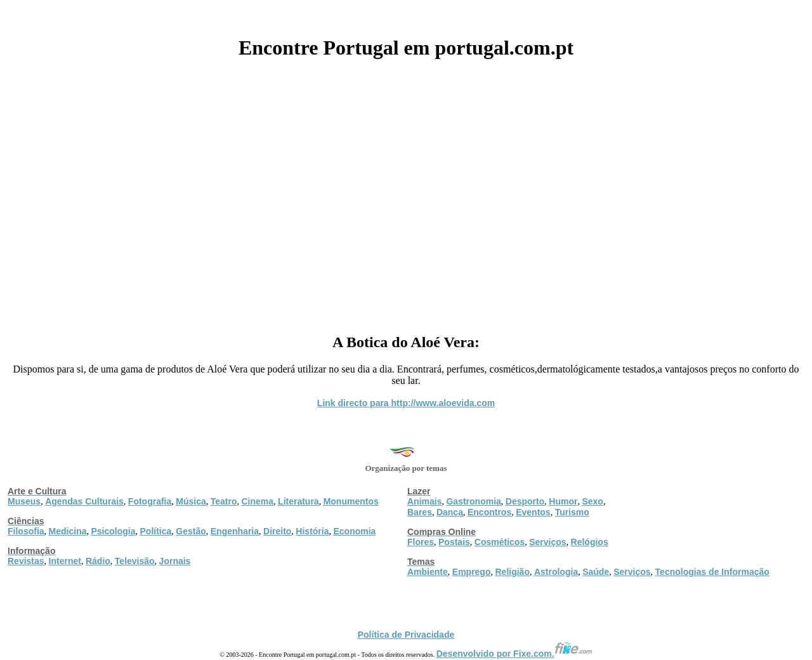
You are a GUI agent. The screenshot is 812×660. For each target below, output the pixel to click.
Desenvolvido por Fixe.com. (514, 654)
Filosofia (26, 531)
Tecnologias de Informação (712, 572)
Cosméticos (500, 542)
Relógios (590, 542)
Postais (454, 542)
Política (156, 531)
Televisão (135, 561)
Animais (424, 501)
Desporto (525, 501)
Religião (512, 572)
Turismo (572, 512)
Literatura (298, 501)
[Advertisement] (406, 192)
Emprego (472, 572)
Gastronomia (473, 501)
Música (191, 501)
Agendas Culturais (84, 501)
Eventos (533, 512)
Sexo (592, 501)
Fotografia (150, 501)
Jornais (175, 561)
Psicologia (113, 531)
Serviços (547, 542)
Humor (563, 501)
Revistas (26, 561)
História (312, 531)
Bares (420, 512)
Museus (24, 501)
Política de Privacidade (406, 635)
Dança (450, 512)
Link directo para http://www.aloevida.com (406, 403)
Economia (354, 531)
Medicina (68, 531)
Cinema (258, 501)
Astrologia (556, 572)
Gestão (191, 531)
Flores (421, 542)
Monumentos (351, 501)
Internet (65, 561)
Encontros (489, 512)
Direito (277, 531)
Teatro (224, 501)
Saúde (596, 572)
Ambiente (428, 572)
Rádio (98, 561)
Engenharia (235, 531)
